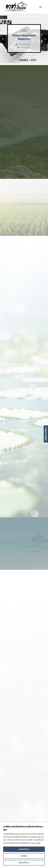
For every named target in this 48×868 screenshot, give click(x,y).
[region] (24, 845)
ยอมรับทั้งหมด (24, 849)
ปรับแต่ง (24, 856)
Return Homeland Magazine (24, 37)
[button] (21, 60)
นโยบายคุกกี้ (36, 843)
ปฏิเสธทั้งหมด (24, 863)
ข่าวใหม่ (24, 29)
